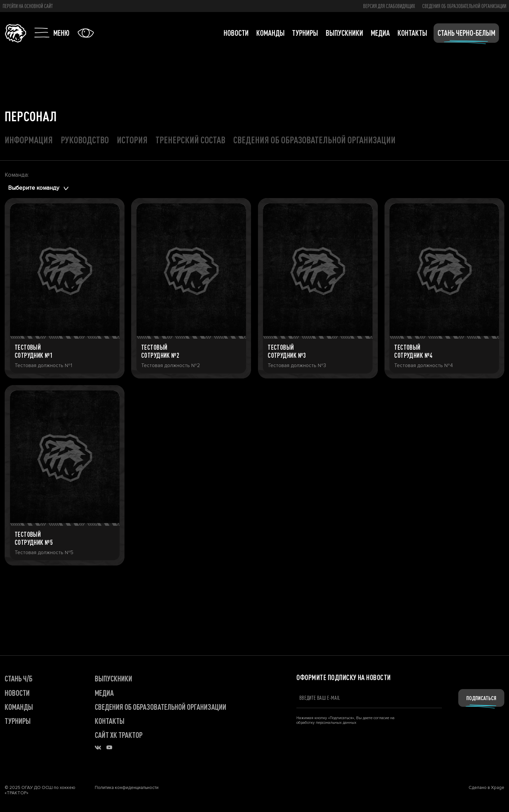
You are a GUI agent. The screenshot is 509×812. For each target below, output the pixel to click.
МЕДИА (104, 693)
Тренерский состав (190, 140)
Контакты (412, 33)
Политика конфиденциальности (127, 788)
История (132, 140)
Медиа (380, 33)
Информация (29, 140)
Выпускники (344, 33)
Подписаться (481, 698)
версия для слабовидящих (389, 6)
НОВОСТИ (17, 693)
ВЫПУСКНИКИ (113, 678)
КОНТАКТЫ (110, 721)
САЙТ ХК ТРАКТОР (119, 735)
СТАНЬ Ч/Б (19, 678)
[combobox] (40, 188)
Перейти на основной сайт (28, 6)
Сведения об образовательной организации (464, 6)
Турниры (305, 33)
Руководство (85, 140)
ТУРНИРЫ (18, 721)
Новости (236, 33)
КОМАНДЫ (19, 707)
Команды (271, 33)
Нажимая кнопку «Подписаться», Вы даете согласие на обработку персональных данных (345, 720)
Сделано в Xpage (486, 788)
